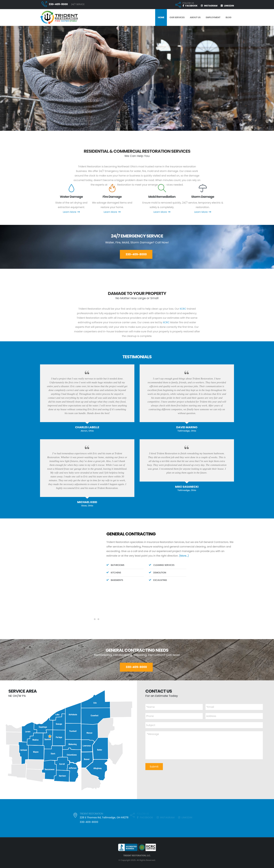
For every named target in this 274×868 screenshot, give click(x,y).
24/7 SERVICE (78, 4)
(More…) (184, 556)
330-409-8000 (58, 4)
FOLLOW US (188, 3)
